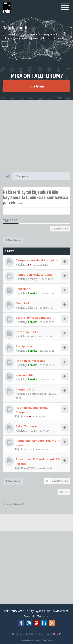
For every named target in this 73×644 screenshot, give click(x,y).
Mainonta (42, 616)
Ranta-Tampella (27, 332)
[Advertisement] (36, 136)
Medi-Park (23, 303)
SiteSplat (39, 634)
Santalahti (23, 289)
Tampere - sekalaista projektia (37, 260)
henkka (33, 293)
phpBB (28, 634)
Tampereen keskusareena (34, 274)
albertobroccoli (37, 394)
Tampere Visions (27, 389)
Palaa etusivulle (14, 504)
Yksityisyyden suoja (38, 611)
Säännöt (29, 616)
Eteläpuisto (24, 346)
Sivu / (64, 492)
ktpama (33, 431)
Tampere (10, 221)
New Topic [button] (13, 240)
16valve (33, 308)
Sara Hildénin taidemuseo (34, 318)
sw (30, 264)
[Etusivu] (7, 176)
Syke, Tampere (26, 426)
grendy (32, 279)
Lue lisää (36, 86)
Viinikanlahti (24, 375)
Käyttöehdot (60, 611)
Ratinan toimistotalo (31, 361)
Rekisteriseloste (14, 611)
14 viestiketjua (60, 229)
